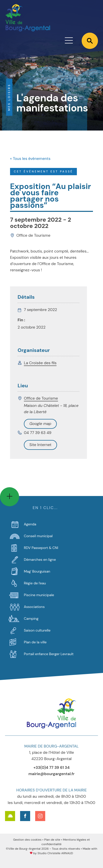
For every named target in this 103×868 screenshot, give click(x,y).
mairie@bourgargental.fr (51, 774)
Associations (34, 607)
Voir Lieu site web (40, 445)
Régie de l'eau (35, 583)
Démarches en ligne (40, 560)
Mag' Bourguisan (37, 571)
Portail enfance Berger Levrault (49, 654)
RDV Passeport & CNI (41, 548)
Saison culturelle (37, 630)
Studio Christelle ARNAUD (55, 853)
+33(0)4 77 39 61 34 (51, 768)
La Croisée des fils (40, 363)
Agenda (30, 524)
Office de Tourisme (41, 398)
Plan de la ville (35, 642)
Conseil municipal (38, 536)
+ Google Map (40, 424)
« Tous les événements (30, 159)
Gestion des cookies (27, 840)
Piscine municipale (39, 595)
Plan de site (52, 840)
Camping (31, 618)
